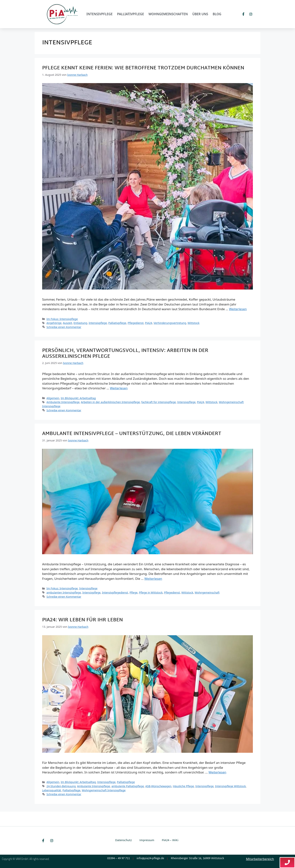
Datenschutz (124, 840)
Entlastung (80, 323)
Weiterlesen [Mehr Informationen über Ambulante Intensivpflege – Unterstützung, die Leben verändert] (153, 579)
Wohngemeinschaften (168, 14)
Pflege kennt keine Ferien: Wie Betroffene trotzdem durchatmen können (143, 68)
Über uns (200, 14)
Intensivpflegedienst (115, 592)
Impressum (147, 840)
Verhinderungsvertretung (170, 323)
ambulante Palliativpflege (128, 786)
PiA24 (149, 323)
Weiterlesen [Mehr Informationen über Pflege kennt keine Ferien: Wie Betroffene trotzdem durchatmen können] (238, 309)
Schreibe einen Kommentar (64, 327)
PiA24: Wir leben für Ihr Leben (82, 620)
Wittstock (193, 323)
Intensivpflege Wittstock (230, 786)
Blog (217, 14)
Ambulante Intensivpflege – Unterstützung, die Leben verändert (132, 434)
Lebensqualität (52, 790)
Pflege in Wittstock (151, 592)
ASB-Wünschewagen (158, 786)
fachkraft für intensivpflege (159, 402)
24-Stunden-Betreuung (61, 786)
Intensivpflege (99, 14)
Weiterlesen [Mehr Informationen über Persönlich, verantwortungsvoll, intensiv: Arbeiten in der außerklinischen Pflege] (119, 388)
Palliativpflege (130, 14)
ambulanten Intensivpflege (64, 592)
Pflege (133, 592)
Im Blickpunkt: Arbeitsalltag (78, 398)
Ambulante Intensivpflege (63, 402)
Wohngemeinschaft (207, 592)
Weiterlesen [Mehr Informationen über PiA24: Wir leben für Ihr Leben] (217, 772)
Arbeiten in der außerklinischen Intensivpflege (110, 402)
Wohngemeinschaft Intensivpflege (104, 790)
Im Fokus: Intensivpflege (62, 319)
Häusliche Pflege (183, 786)
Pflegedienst (135, 323)
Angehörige (54, 323)
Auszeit (67, 323)
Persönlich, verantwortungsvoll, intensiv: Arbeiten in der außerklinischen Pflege (125, 354)
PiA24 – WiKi (170, 840)
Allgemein (53, 398)
